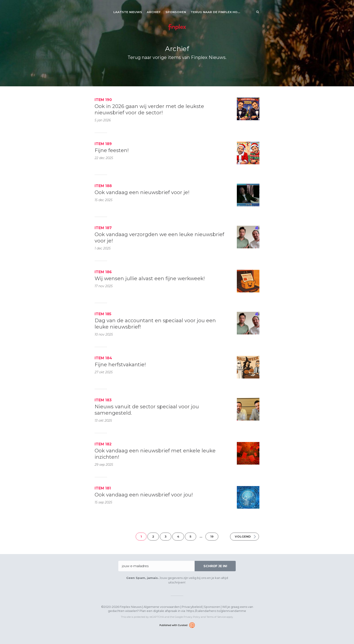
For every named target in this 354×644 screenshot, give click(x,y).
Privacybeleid (192, 607)
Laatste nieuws (128, 12)
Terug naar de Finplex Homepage (216, 12)
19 (212, 536)
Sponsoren (176, 12)
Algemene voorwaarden (162, 607)
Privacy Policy (192, 617)
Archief (154, 12)
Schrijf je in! (215, 566)
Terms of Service (216, 617)
